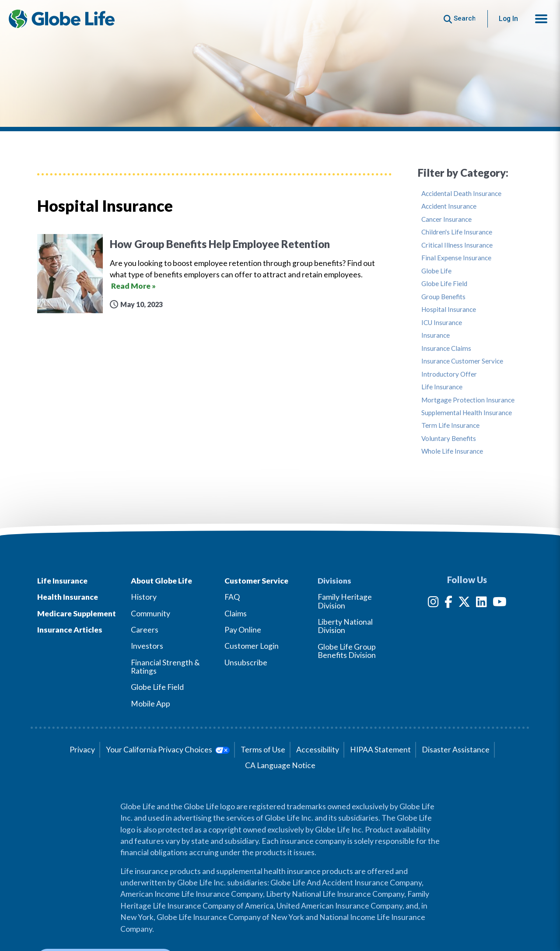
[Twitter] (464, 603)
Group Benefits (443, 297)
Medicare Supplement (77, 614)
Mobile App (150, 704)
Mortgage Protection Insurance (468, 400)
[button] (541, 19)
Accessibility (318, 750)
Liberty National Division (345, 626)
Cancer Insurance (446, 219)
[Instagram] (433, 603)
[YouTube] (500, 603)
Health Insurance (68, 597)
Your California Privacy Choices (168, 750)
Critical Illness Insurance (457, 245)
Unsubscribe (246, 663)
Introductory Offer (449, 374)
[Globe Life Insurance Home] (62, 19)
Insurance (436, 335)
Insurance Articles (70, 630)
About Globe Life (161, 581)
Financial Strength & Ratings (165, 667)
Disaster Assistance (456, 750)
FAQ (232, 597)
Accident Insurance (449, 206)
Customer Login (252, 646)
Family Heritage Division (345, 601)
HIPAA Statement (380, 750)
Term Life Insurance (450, 425)
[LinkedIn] (481, 603)
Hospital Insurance (449, 309)
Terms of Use (263, 750)
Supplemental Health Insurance (467, 413)
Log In (508, 19)
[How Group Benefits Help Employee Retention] (214, 274)
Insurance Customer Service (462, 361)
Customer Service (256, 581)
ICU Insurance (442, 323)
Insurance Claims (446, 348)
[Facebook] (448, 603)
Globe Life (436, 271)
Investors (147, 646)
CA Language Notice (280, 765)
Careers (145, 630)
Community (150, 614)
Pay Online (243, 630)
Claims (236, 614)
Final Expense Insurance (456, 258)
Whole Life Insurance (452, 451)
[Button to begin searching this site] (460, 19)
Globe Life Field (444, 284)
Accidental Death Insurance (461, 194)
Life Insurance (442, 387)
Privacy (82, 750)
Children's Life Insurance (457, 232)
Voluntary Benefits (449, 439)
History (144, 597)
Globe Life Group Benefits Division (347, 651)
